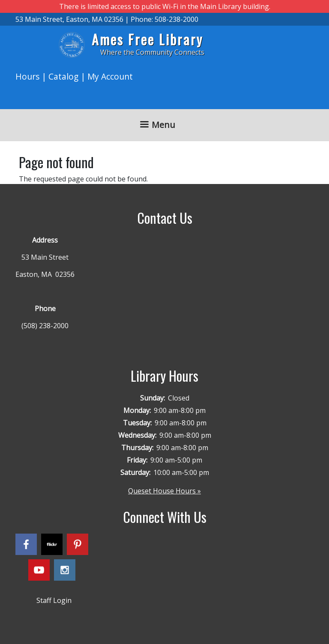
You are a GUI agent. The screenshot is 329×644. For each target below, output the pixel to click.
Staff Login (54, 600)
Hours (27, 76)
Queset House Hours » (164, 491)
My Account (110, 76)
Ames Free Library (147, 39)
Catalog (63, 76)
